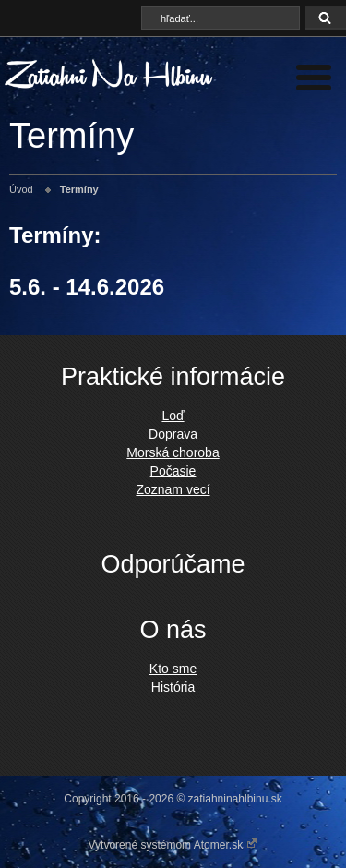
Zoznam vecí (173, 489)
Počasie (173, 471)
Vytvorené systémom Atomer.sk (173, 844)
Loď (173, 416)
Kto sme (173, 669)
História (173, 687)
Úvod (21, 189)
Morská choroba (173, 452)
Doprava (173, 434)
